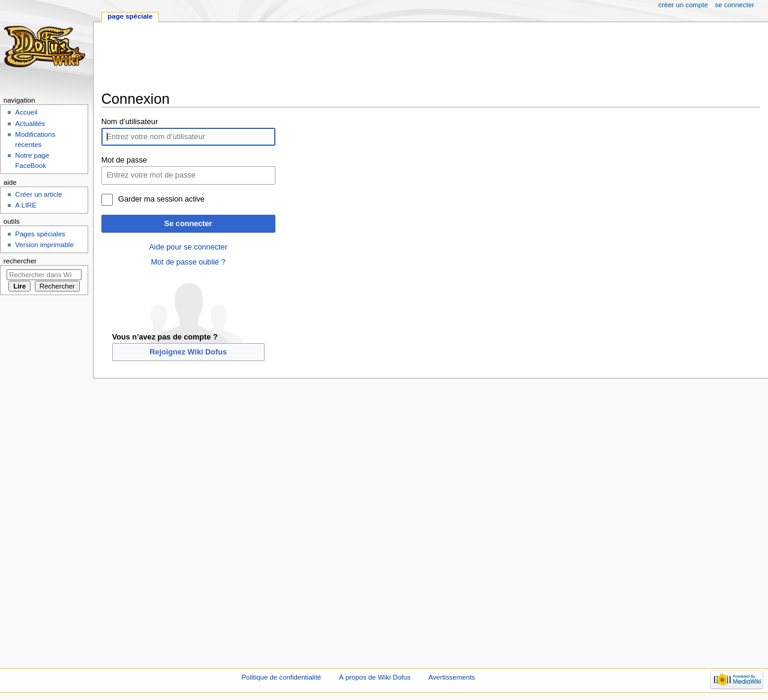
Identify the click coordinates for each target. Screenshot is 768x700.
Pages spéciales (40, 234)
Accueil (26, 112)
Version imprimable (44, 245)
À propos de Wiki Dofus (375, 677)
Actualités (30, 124)
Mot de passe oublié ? (188, 262)
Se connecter (188, 224)
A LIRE (26, 205)
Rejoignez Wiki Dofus (188, 352)
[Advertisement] (320, 56)
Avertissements (452, 677)
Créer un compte (683, 5)
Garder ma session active (161, 199)
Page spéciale (130, 16)
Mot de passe (124, 160)
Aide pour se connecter (188, 247)
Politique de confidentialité (281, 677)
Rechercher (20, 261)
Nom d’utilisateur (130, 122)
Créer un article (38, 194)
